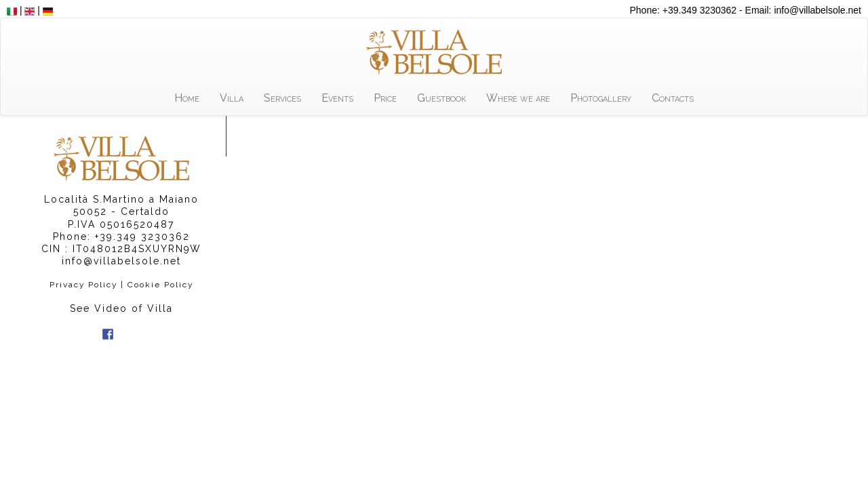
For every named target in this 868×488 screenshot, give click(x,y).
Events (337, 98)
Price (385, 98)
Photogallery (601, 98)
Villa (232, 98)
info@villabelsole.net (121, 261)
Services (282, 98)
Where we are (518, 98)
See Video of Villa (121, 308)
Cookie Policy (160, 285)
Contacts (673, 98)
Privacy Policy (83, 285)
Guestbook (441, 98)
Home (187, 98)
